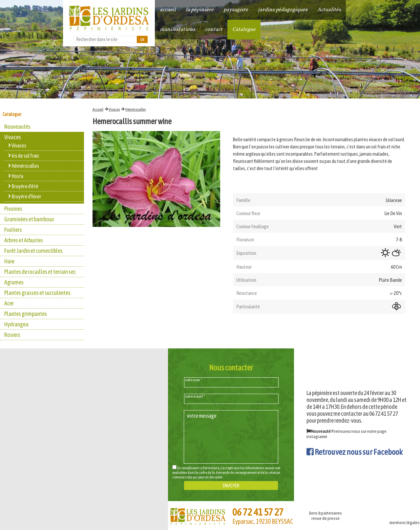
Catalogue (244, 30)
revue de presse (325, 518)
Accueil (98, 109)
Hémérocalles (136, 109)
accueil (168, 10)
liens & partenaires (325, 513)
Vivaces (114, 109)
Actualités (329, 10)
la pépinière (200, 10)
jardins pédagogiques (283, 10)
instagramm (317, 436)
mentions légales (405, 522)
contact (214, 30)
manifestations (178, 30)
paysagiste (236, 10)
